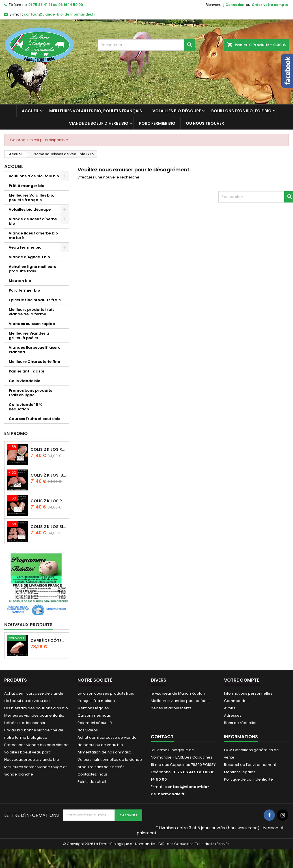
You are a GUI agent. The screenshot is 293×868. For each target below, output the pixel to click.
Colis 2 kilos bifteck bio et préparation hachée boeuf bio (49, 527)
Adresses (233, 715)
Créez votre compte (270, 5)
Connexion (235, 5)
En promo (16, 433)
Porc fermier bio (157, 123)
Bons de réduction (241, 723)
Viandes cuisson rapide (32, 324)
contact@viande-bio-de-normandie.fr (59, 14)
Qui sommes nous (94, 715)
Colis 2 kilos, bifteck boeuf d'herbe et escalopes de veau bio (49, 475)
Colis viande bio (25, 381)
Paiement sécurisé (95, 723)
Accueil (30, 111)
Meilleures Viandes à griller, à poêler (29, 336)
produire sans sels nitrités (101, 767)
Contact (162, 737)
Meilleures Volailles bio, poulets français (96, 111)
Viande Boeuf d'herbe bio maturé (33, 235)
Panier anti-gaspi (26, 371)
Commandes (236, 701)
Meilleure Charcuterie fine (34, 362)
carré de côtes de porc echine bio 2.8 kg (49, 641)
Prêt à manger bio (27, 186)
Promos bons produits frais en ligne (30, 393)
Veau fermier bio (25, 247)
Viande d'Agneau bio (29, 257)
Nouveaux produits (28, 625)
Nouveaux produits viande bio (32, 760)
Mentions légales (93, 708)
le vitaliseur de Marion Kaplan (178, 693)
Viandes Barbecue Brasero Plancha (35, 350)
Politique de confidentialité (248, 779)
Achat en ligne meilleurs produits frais (32, 269)
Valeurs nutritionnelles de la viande (110, 760)
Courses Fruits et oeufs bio (35, 419)
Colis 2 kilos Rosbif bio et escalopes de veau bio (49, 449)
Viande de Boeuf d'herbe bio (99, 123)
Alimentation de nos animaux (104, 752)
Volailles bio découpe (177, 111)
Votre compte (242, 680)
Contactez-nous (93, 774)
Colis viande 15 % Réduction (26, 407)
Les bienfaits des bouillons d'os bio (36, 708)
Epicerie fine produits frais (35, 300)
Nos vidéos (88, 730)
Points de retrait (92, 782)
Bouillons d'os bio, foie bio (241, 111)
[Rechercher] (146, 45)
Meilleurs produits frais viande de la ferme (32, 312)
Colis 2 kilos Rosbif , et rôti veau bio (49, 501)
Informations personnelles (248, 693)
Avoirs (230, 708)
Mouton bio (20, 281)
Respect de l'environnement (250, 765)
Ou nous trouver (205, 123)
